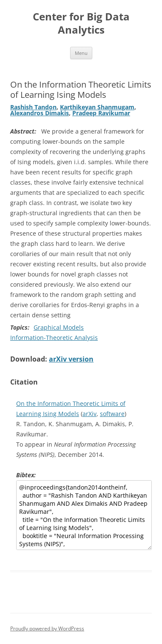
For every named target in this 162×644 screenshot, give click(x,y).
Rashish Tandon (33, 107)
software (112, 414)
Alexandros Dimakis (40, 113)
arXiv (90, 414)
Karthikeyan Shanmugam (97, 107)
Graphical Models (59, 327)
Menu (81, 53)
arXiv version (71, 359)
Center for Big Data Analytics (81, 23)
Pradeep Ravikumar (101, 113)
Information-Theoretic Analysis (54, 338)
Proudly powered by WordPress (47, 628)
